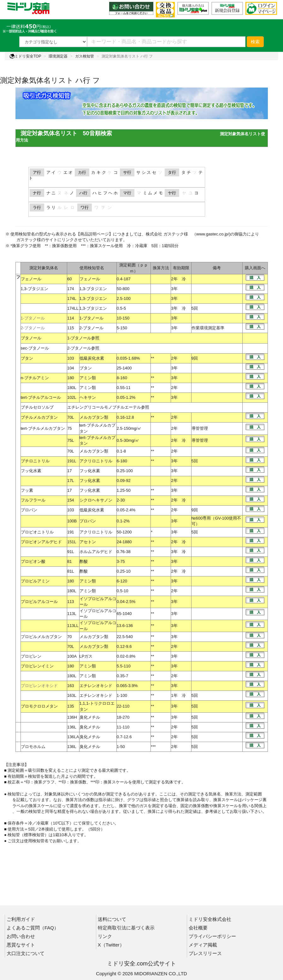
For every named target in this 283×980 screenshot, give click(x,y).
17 (69, 471)
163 (71, 686)
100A (72, 656)
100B (72, 521)
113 (71, 602)
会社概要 (198, 928)
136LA (73, 737)
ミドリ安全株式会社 (210, 919)
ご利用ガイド (21, 919)
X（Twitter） (111, 945)
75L (71, 440)
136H (72, 717)
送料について (112, 919)
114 (71, 318)
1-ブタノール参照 (83, 338)
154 (71, 500)
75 (69, 428)
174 (71, 289)
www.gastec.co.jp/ (213, 234)
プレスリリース (205, 953)
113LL (73, 626)
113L (72, 614)
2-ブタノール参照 (83, 348)
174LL (73, 308)
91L (71, 552)
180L (72, 388)
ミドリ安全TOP (25, 56)
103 (71, 358)
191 (71, 532)
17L (71, 481)
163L (72, 695)
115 (71, 328)
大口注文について (26, 953)
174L (72, 298)
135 (71, 706)
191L (72, 461)
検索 (255, 42)
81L (71, 571)
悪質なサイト (21, 945)
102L (72, 397)
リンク (105, 936)
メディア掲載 (203, 945)
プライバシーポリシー (212, 936)
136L (72, 727)
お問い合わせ (21, 936)
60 (69, 279)
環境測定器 (58, 56)
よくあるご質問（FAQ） (33, 928)
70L (71, 417)
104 (71, 368)
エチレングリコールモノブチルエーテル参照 (108, 407)
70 (69, 637)
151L (72, 542)
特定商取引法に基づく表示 (126, 928)
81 (69, 561)
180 (71, 378)
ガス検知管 (85, 56)
